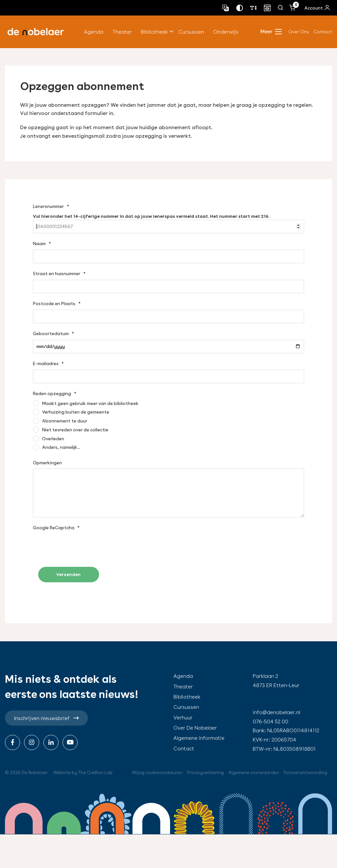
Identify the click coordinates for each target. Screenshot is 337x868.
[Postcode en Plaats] (168, 317)
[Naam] (168, 257)
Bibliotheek (154, 32)
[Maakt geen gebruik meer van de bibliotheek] (86, 403)
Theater (122, 32)
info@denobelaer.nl (276, 712)
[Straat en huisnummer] (168, 287)
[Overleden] (49, 439)
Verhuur (183, 718)
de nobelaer (36, 32)
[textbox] (168, 218)
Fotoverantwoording (305, 773)
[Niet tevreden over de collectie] (71, 430)
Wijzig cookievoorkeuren (157, 773)
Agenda (94, 32)
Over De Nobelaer (195, 728)
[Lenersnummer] (168, 227)
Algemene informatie (199, 738)
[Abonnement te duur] (60, 421)
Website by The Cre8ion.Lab (83, 773)
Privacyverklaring (206, 773)
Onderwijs (226, 32)
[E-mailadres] (168, 376)
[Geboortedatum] (168, 347)
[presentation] (83, 546)
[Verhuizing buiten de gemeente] (71, 412)
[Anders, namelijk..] (56, 447)
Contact (323, 32)
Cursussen (191, 32)
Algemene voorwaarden (254, 773)
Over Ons (299, 32)
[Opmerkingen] (168, 493)
